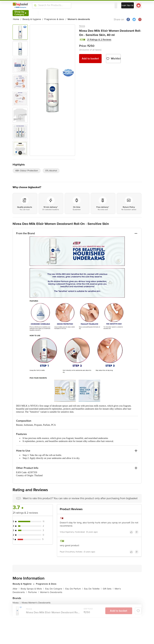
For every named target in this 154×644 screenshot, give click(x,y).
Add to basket (90, 59)
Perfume (33, 592)
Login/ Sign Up (128, 5)
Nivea (82, 26)
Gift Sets (108, 589)
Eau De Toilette (93, 589)
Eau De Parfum (74, 589)
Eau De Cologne (55, 589)
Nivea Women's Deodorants (36, 603)
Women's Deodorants (51, 592)
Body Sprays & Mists (32, 589)
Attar (16, 589)
